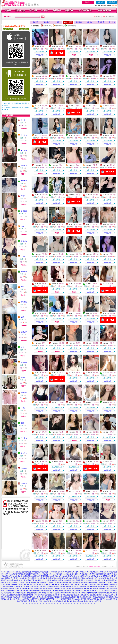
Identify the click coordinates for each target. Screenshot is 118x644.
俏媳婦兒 (113, 46)
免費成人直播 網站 (82, 601)
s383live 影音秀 (7, 587)
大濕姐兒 (45, 135)
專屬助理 (62, 135)
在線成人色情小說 (32, 597)
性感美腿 (96, 343)
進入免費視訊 (40, 52)
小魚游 (23, 256)
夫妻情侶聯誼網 (28, 595)
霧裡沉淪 (24, 241)
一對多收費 (100, 22)
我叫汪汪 (62, 46)
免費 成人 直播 (92, 599)
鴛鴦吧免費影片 (74, 582)
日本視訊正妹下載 (97, 591)
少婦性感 (96, 432)
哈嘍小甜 (45, 195)
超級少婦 (45, 402)
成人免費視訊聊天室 (8, 593)
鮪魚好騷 (45, 432)
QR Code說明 (24, 29)
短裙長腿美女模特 (111, 593)
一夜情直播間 (38, 595)
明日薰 (95, 165)
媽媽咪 (44, 284)
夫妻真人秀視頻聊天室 (23, 591)
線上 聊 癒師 (25, 587)
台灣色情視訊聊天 (21, 593)
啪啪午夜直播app (49, 593)
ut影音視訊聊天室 (17, 574)
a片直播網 (66, 584)
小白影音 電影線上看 (108, 580)
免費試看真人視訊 (27, 589)
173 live (3, 574)
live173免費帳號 (12, 582)
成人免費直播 (101, 599)
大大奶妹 (79, 402)
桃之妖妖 (79, 76)
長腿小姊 (96, 254)
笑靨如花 (24, 332)
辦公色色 (24, 453)
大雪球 (23, 196)
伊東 (111, 254)
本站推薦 (79, 22)
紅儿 (77, 165)
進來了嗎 (45, 462)
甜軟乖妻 (79, 46)
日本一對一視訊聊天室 (60, 599)
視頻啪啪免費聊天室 (31, 599)
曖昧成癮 (24, 272)
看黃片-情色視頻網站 (86, 580)
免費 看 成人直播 (33, 601)
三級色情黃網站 (10, 591)
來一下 (23, 120)
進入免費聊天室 (57, 408)
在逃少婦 (45, 76)
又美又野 (62, 76)
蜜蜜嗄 (112, 106)
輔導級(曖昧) (60, 26)
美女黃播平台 (58, 595)
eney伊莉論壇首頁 (57, 601)
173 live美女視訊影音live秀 (100, 574)
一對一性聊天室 (77, 591)
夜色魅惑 (24, 211)
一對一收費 (111, 22)
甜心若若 (113, 76)
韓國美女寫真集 (36, 582)
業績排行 (36, 22)
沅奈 (22, 317)
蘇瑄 (22, 287)
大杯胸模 (79, 313)
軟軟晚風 (24, 181)
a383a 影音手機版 (103, 584)
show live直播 (5, 572)
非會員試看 (40, 55)
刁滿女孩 (62, 402)
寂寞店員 (96, 373)
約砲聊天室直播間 (7, 595)
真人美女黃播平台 (83, 595)
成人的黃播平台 (110, 595)
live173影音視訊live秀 (54, 576)
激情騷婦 (79, 224)
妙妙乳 (78, 106)
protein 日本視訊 (107, 582)
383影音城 (45, 584)
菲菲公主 (113, 402)
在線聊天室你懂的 (87, 593)
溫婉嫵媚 (79, 462)
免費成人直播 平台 (70, 601)
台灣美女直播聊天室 (54, 589)
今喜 (43, 224)
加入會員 (101, 2)
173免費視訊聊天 (13, 580)
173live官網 (67, 580)
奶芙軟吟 (45, 106)
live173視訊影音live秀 (90, 578)
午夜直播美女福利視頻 (70, 595)
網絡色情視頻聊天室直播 (35, 593)
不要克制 (24, 468)
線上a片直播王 (111, 599)
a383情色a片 (5, 589)
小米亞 (95, 551)
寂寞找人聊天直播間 (70, 597)
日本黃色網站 (110, 597)
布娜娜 (23, 378)
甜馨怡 (78, 373)
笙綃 (60, 521)
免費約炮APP (50, 591)
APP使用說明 (8, 29)
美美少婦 (62, 551)
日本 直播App (73, 599)
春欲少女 (96, 76)
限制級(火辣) (48, 26)
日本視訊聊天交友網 (95, 582)
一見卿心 (96, 462)
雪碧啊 (61, 462)
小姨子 (95, 106)
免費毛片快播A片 (12, 584)
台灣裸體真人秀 (57, 597)
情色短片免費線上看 (36, 587)
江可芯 (23, 408)
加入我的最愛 (110, 17)
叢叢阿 (23, 423)
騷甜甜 (95, 491)
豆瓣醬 (95, 46)
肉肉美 (61, 432)
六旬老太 (24, 438)
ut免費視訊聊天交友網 (34, 584)
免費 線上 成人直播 (95, 601)
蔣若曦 (78, 343)
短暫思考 (24, 166)
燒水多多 (62, 254)
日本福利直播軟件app (17, 599)
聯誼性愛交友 (18, 595)
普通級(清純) (72, 26)
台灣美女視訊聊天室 (40, 589)
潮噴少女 (113, 373)
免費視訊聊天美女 (62, 582)
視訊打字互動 (47, 587)
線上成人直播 (82, 599)
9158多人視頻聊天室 (98, 597)
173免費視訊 (36, 572)
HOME (98, 17)
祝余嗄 (95, 284)
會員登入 (88, 2)
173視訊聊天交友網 (24, 582)
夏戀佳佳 (24, 393)
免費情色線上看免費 (59, 587)
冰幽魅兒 (62, 284)
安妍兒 (61, 373)
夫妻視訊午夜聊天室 (110, 591)
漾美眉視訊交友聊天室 (97, 595)
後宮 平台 (97, 587)
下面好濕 (96, 402)
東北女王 (62, 224)
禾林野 (112, 343)
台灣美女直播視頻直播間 (84, 589)
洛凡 (22, 347)
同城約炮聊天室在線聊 (38, 591)
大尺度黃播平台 (48, 595)
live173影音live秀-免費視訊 (20, 576)
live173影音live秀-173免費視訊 (87, 572)
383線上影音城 (74, 584)
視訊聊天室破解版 (61, 593)
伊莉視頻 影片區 (71, 587)
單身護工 (45, 521)
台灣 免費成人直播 (45, 601)
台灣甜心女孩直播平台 (68, 589)
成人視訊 (22, 572)
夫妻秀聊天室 (87, 591)
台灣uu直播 (112, 587)
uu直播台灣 (105, 587)
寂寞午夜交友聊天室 (74, 593)
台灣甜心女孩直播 (15, 589)
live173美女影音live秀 (56, 572)
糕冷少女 (45, 165)
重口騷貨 (62, 343)
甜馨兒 (61, 313)
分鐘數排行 (46, 22)
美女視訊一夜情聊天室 (49, 582)
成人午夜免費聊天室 (55, 584)
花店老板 (96, 195)
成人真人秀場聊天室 (45, 597)
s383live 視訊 (113, 584)
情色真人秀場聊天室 (19, 597)
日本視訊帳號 (22, 584)
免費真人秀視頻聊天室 (84, 597)
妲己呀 (78, 195)
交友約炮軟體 (59, 591)
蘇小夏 (95, 313)
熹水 (43, 46)
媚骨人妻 (24, 483)
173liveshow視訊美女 (42, 574)
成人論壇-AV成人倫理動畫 (85, 587)
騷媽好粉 (62, 195)
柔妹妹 (112, 135)
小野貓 (112, 284)
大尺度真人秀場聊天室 (45, 599)
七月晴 (44, 373)
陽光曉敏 (113, 195)
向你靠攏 (24, 362)
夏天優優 (24, 150)
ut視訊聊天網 (84, 582)
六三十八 (24, 135)
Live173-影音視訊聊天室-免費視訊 (30, 580)
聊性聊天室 (67, 591)
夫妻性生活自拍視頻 (100, 589)
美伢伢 (95, 224)
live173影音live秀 (82, 576)
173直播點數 (16, 587)
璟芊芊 (95, 135)
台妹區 (57, 22)
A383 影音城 (83, 584)
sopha (23, 226)
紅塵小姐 (113, 224)
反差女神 (113, 165)
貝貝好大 (45, 491)
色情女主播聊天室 (99, 593)
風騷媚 (61, 106)
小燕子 (112, 462)
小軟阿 (78, 491)
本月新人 (90, 22)
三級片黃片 (97, 580)
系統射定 (24, 302)
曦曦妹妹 (79, 284)
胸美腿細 (45, 254)
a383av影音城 (92, 584)
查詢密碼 (112, 2)
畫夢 (43, 343)
